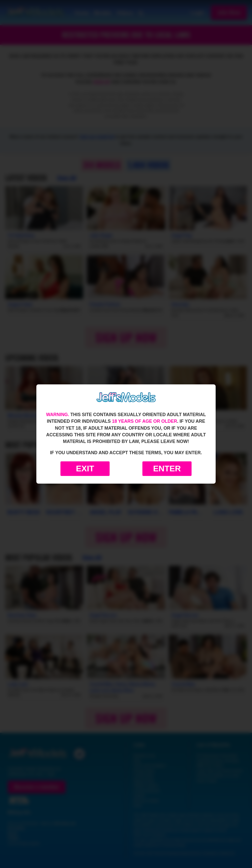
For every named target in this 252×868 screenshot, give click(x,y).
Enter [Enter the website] (167, 469)
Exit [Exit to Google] (85, 469)
